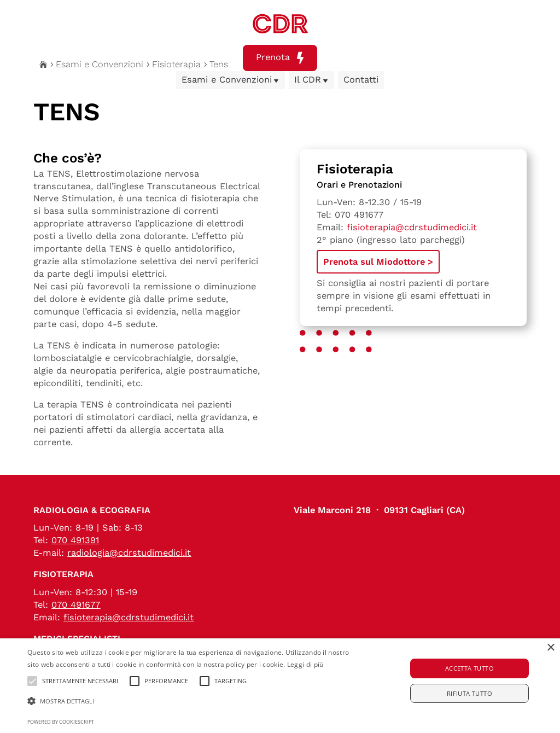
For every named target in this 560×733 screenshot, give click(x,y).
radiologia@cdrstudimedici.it (129, 553)
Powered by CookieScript (61, 722)
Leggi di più (305, 664)
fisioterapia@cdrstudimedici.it (412, 227)
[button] (192, 702)
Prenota (280, 58)
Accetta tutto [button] (469, 668)
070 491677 (359, 215)
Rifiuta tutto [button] (469, 693)
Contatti (361, 80)
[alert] (280, 686)
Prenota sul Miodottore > (378, 262)
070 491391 (75, 540)
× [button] (550, 648)
